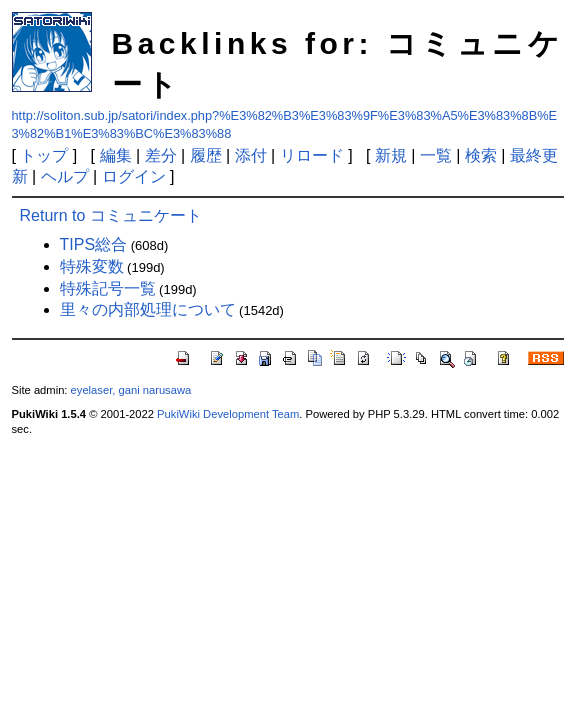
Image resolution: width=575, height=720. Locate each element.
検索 (481, 155)
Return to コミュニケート (111, 215)
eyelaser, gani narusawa (131, 390)
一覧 (436, 155)
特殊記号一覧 (108, 288)
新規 (391, 155)
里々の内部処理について (148, 309)
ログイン (134, 176)
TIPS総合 (94, 244)
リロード (312, 155)
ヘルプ (65, 176)
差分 (161, 155)
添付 (251, 155)
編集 (116, 155)
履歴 (206, 155)
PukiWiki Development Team (228, 414)
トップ (44, 155)
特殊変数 (92, 266)
